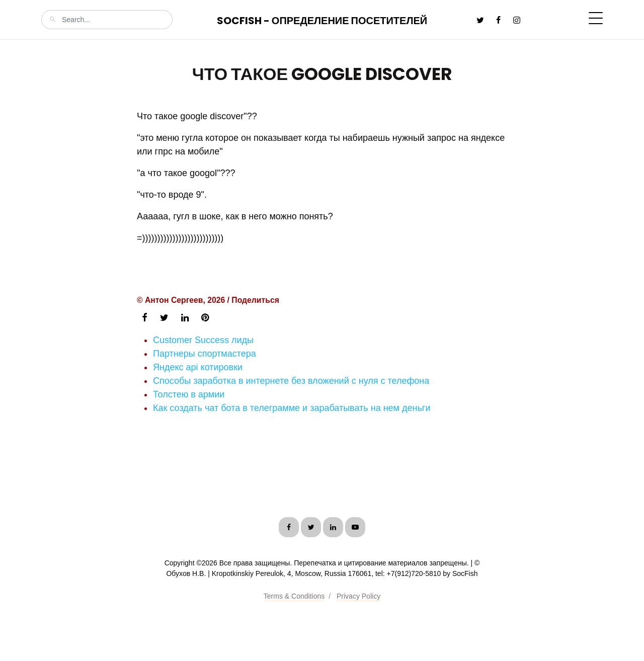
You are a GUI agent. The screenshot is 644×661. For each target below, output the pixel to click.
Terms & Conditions (294, 596)
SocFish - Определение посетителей (322, 21)
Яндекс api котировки (198, 367)
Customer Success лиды (203, 340)
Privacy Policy (358, 596)
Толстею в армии (189, 394)
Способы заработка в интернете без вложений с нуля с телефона (291, 381)
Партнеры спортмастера (205, 354)
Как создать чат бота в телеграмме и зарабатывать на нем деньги (292, 408)
